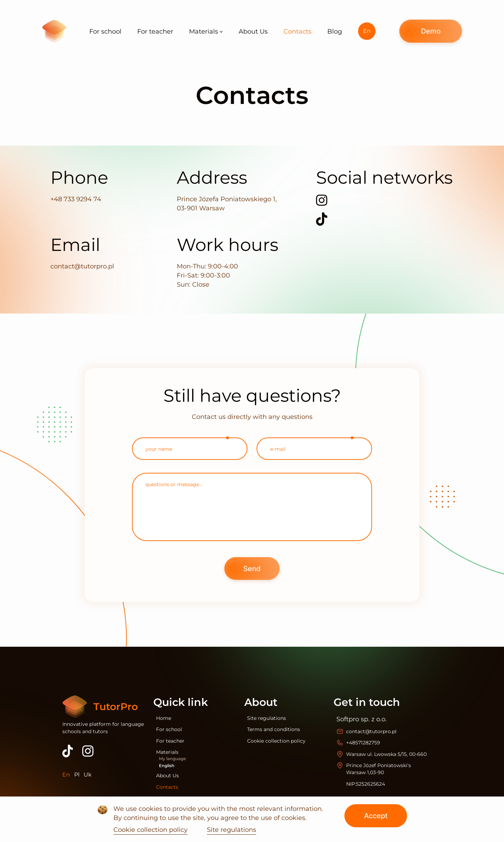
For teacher (170, 741)
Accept (376, 816)
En (367, 31)
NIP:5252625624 (366, 784)
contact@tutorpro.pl (82, 266)
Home (164, 718)
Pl (77, 775)
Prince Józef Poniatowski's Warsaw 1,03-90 (379, 769)
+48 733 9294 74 (76, 199)
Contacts (167, 787)
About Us (167, 776)
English (167, 766)
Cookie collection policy (276, 741)
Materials (167, 752)
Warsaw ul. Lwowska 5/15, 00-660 (386, 754)
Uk (88, 775)
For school (169, 729)
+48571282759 (363, 743)
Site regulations (267, 718)
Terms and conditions (274, 729)
